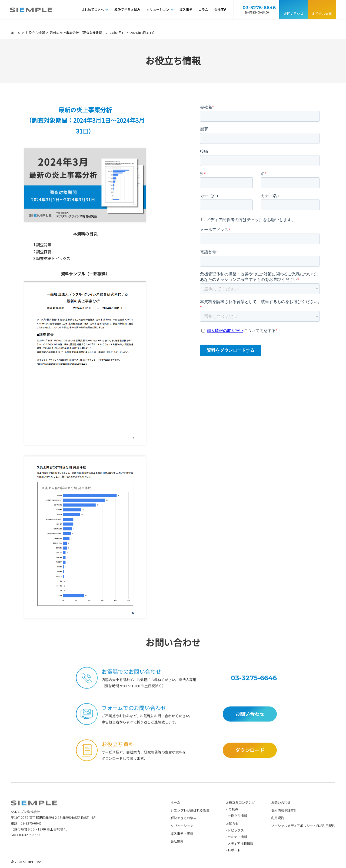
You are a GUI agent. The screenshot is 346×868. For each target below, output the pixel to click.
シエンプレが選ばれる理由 (190, 820)
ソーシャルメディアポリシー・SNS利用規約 (303, 836)
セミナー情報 (237, 847)
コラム (203, 9)
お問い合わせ (294, 13)
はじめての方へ (93, 9)
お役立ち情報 (322, 14)
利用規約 (278, 828)
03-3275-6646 (31, 833)
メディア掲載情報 (240, 854)
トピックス (236, 840)
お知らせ (232, 834)
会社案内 (221, 9)
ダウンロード (250, 760)
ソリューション (158, 9)
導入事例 (186, 9)
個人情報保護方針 (284, 820)
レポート (234, 860)
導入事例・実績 (182, 844)
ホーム (175, 812)
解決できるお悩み (127, 9)
